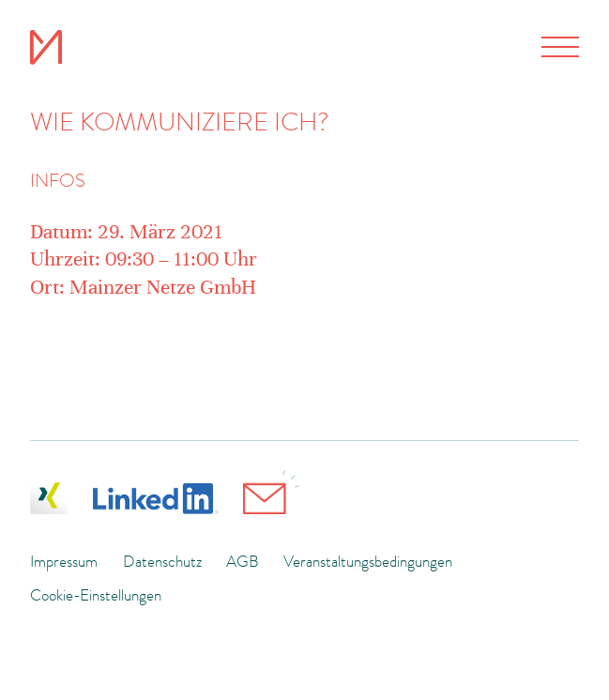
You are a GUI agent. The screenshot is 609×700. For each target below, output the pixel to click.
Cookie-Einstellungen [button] (96, 595)
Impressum (64, 561)
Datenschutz (162, 561)
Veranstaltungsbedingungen (368, 561)
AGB (243, 561)
